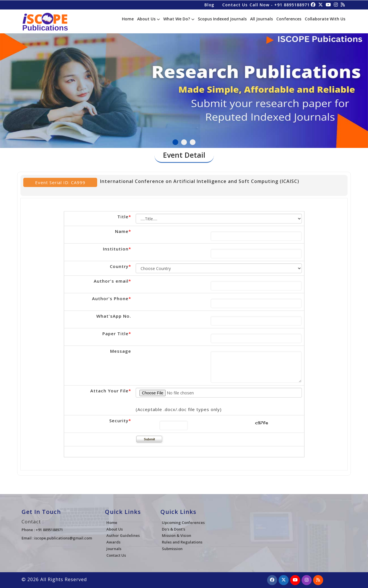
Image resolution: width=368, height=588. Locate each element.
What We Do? (179, 19)
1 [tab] (175, 142)
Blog (209, 4)
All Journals (261, 19)
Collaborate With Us (325, 19)
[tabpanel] (184, 88)
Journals (114, 549)
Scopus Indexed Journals (222, 19)
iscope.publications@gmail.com (63, 538)
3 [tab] (193, 142)
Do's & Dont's (174, 529)
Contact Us (235, 4)
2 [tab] (184, 142)
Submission (172, 549)
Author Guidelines (123, 535)
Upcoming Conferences (183, 523)
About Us (148, 19)
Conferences (289, 19)
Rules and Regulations (182, 542)
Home (128, 19)
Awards (113, 542)
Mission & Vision (177, 535)
